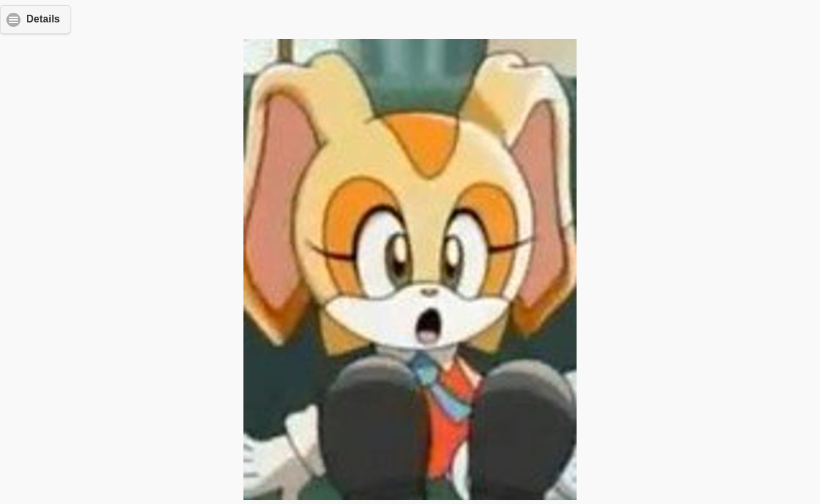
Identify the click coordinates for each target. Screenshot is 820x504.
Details (43, 19)
